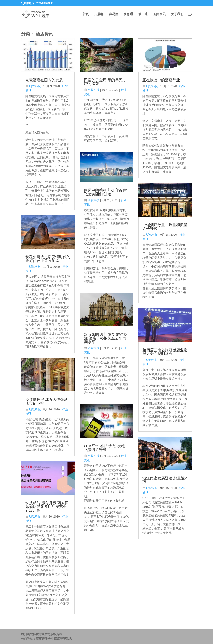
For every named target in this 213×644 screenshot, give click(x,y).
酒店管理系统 (63, 639)
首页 (85, 14)
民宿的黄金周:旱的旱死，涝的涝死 (105, 82)
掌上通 (143, 14)
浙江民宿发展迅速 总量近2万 (165, 480)
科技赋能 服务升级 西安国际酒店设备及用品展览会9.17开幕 (47, 507)
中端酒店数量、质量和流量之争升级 (165, 227)
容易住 (113, 14)
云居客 (99, 14)
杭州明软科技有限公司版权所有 (42, 634)
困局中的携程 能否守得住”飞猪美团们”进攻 (106, 192)
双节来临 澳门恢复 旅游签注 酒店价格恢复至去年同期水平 (106, 338)
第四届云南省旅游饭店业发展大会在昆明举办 (165, 352)
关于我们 (177, 14)
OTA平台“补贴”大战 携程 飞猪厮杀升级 (105, 448)
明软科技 (35, 86)
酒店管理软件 (45, 639)
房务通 (128, 14)
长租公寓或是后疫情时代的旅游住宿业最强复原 (48, 259)
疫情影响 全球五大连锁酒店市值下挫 (46, 401)
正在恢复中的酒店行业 (161, 80)
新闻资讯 (159, 14)
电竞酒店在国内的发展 (44, 80)
